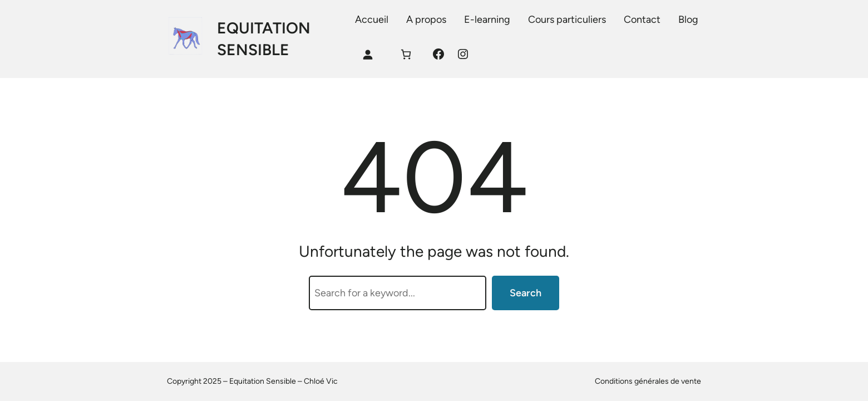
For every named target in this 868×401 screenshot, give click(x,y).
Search (526, 293)
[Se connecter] (368, 54)
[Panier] (406, 54)
